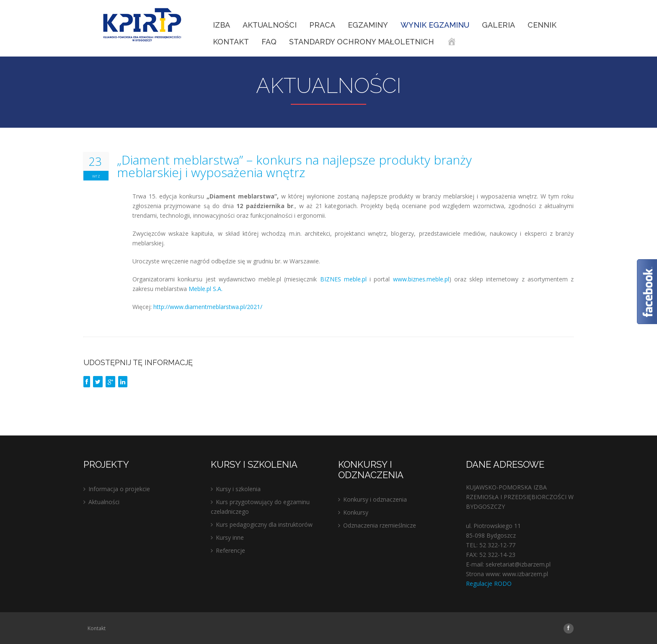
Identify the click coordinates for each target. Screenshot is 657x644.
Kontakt (231, 42)
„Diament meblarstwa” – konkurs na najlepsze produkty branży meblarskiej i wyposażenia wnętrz (294, 166)
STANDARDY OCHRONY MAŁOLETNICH (362, 42)
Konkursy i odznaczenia (375, 499)
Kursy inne (230, 537)
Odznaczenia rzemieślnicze (380, 525)
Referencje (230, 550)
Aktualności (270, 25)
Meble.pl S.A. (206, 289)
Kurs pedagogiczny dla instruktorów (264, 524)
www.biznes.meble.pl (421, 279)
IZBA (221, 25)
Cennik (542, 25)
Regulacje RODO (489, 583)
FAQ (269, 42)
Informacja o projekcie (119, 489)
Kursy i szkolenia (238, 489)
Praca (322, 25)
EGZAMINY (368, 25)
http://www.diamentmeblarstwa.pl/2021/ (208, 307)
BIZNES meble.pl (343, 279)
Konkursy (356, 512)
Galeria (498, 25)
